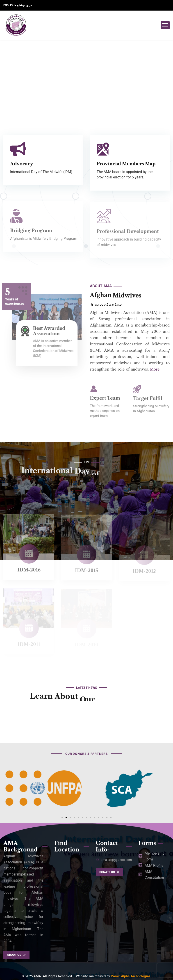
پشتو (20, 5)
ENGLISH (9, 5)
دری (29, 5)
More (155, 369)
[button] (62, 818)
